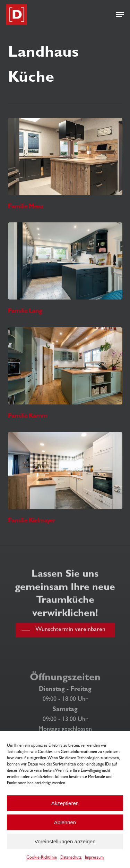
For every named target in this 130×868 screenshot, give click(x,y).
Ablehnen (65, 822)
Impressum (94, 858)
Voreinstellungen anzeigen (65, 841)
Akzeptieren (65, 803)
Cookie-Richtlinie (42, 858)
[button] (120, 15)
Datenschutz (71, 858)
